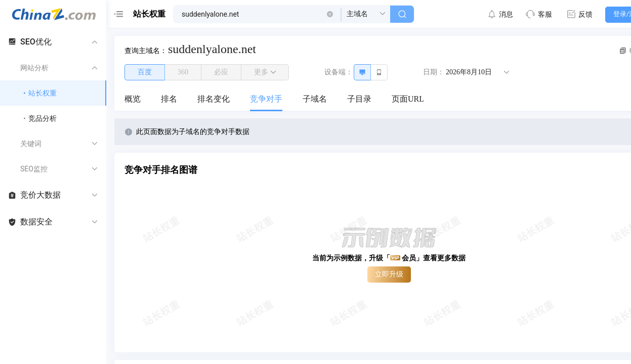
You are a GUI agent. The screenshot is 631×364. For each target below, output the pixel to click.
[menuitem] (133, 100)
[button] (330, 14)
